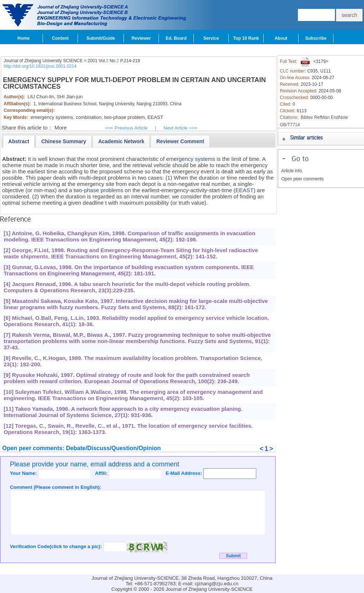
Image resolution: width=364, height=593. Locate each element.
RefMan (322, 117)
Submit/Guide (101, 38)
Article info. (292, 171)
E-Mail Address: (184, 473)
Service (211, 38)
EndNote (340, 117)
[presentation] (19, 141)
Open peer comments (302, 179)
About (281, 38)
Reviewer (141, 38)
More (60, 128)
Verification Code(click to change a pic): (57, 546)
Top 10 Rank (246, 38)
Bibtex (307, 117)
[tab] (19, 141)
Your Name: (24, 473)
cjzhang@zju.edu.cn (217, 584)
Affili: (102, 473)
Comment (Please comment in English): (56, 487)
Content (60, 38)
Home (23, 38)
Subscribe (316, 38)
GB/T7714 (290, 125)
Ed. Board (176, 38)
